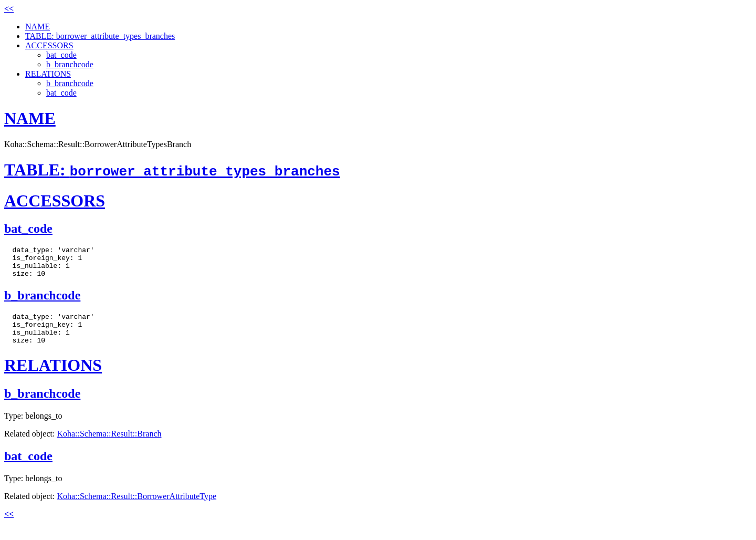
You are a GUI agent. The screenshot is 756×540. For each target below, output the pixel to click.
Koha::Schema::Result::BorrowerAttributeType (136, 509)
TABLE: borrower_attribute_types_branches (100, 36)
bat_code (61, 55)
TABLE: (172, 170)
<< (9, 9)
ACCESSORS (49, 45)
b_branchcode (70, 64)
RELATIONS (48, 74)
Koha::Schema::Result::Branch (109, 446)
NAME (38, 27)
